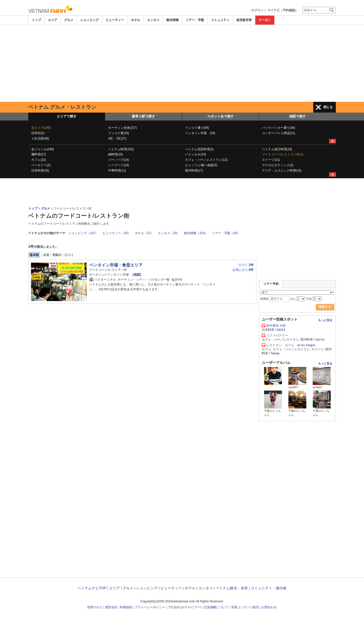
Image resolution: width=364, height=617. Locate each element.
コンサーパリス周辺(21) (279, 133)
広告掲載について (216, 607)
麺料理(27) (39, 154)
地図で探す (297, 116)
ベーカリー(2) (41, 165)
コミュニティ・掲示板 (269, 588)
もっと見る (325, 320)
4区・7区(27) (117, 138)
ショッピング (89, 20)
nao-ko (320, 340)
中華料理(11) (117, 171)
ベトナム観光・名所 (232, 588)
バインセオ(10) (195, 154)
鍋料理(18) (115, 154)
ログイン (257, 10)
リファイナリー (277, 335)
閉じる (328, 107)
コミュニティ (220, 20)
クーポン (265, 20)
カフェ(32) (39, 160)
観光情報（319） (196, 233)
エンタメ (153, 20)
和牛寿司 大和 (276, 326)
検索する (325, 307)
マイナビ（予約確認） (283, 10)
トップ (36, 20)
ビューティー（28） (117, 233)
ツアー (196, 607)
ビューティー (115, 20)
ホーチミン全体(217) (123, 128)
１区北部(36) (40, 138)
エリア (53, 20)
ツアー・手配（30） (226, 233)
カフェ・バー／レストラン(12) (206, 160)
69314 (281, 330)
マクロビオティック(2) (278, 165)
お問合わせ (269, 607)
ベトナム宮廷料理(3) (199, 149)
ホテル (136, 20)
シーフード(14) (119, 165)
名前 (46, 255)
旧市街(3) (38, 133)
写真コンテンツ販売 (245, 607)
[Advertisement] (182, 63)
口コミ (69, 255)
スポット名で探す (220, 116)
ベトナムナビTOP (92, 588)
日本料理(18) (40, 171)
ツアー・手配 (195, 20)
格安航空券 (244, 20)
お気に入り (243, 270)
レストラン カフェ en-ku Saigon (291, 345)
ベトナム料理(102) (121, 149)
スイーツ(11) (271, 160)
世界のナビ (95, 607)
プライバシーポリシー (150, 607)
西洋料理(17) (194, 171)
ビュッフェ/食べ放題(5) (201, 165)
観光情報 (173, 20)
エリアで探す (67, 116)
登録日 (57, 255)
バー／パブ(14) (119, 160)
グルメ (69, 20)
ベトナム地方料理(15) (277, 149)
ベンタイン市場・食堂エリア (116, 265)
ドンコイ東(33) (119, 133)
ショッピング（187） (83, 233)
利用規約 (126, 607)
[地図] (136, 275)
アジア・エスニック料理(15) (282, 171)
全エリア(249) (41, 128)
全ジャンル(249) (43, 149)
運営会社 (111, 607)
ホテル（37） (144, 233)
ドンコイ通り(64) (197, 128)
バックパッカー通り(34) (279, 128)
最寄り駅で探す (143, 116)
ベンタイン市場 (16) (200, 133)
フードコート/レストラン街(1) (283, 154)
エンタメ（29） (169, 233)
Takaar (275, 353)
